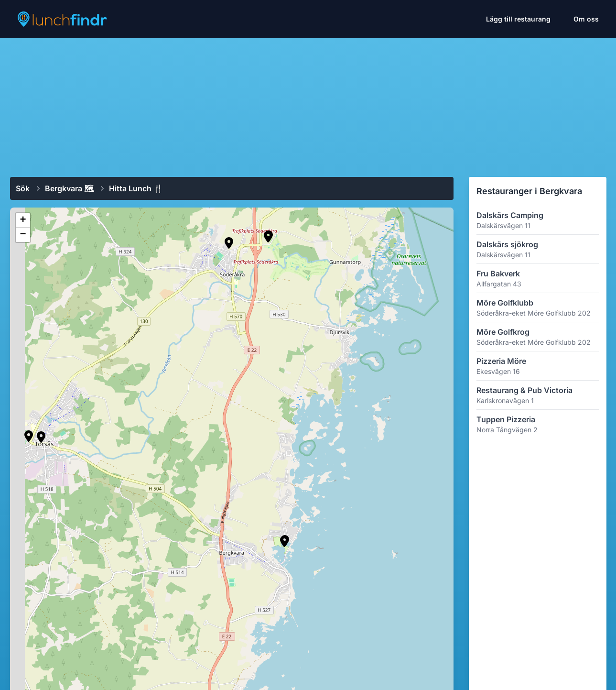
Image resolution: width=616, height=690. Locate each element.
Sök (23, 188)
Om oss (586, 19)
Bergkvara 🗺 (69, 188)
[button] (284, 541)
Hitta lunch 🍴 (136, 188)
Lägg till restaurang (518, 19)
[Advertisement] (308, 104)
